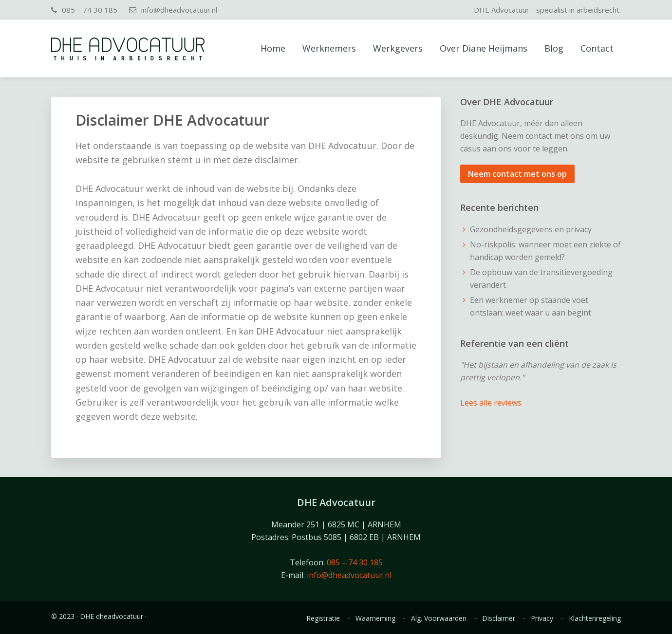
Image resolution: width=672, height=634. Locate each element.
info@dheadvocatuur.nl (179, 10)
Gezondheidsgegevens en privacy (531, 229)
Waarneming (375, 618)
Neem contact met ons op (517, 174)
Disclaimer (499, 618)
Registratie (323, 618)
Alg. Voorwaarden (439, 618)
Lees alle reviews (491, 403)
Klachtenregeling (595, 618)
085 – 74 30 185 (90, 10)
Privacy (542, 618)
